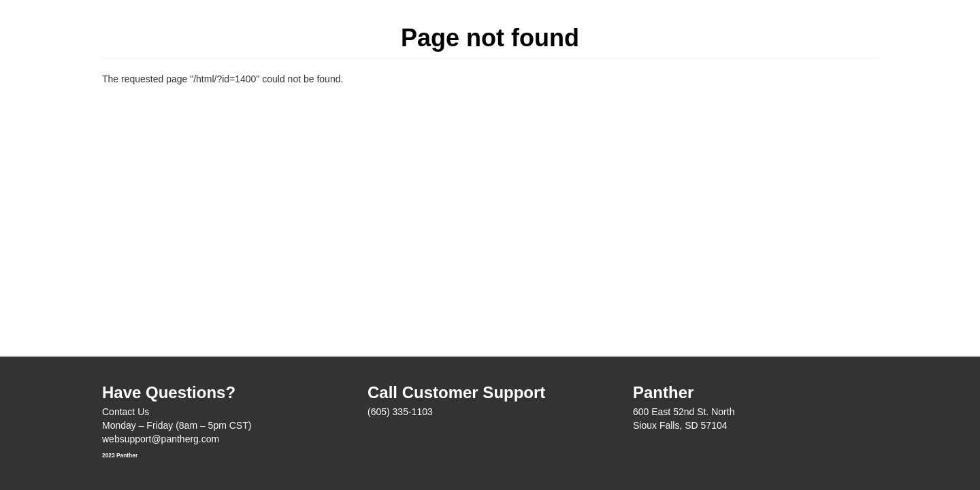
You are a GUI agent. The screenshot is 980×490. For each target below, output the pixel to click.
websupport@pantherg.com (161, 439)
